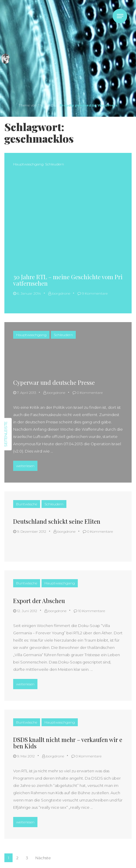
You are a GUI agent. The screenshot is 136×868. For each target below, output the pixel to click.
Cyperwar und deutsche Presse (54, 382)
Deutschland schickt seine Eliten (57, 521)
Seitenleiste (6, 434)
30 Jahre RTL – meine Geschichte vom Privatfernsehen (68, 280)
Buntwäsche (27, 504)
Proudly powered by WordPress (89, 105)
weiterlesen (27, 465)
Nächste (43, 858)
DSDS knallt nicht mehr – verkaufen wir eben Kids (68, 743)
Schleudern (55, 164)
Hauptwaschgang (28, 164)
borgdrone (59, 293)
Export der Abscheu (39, 601)
